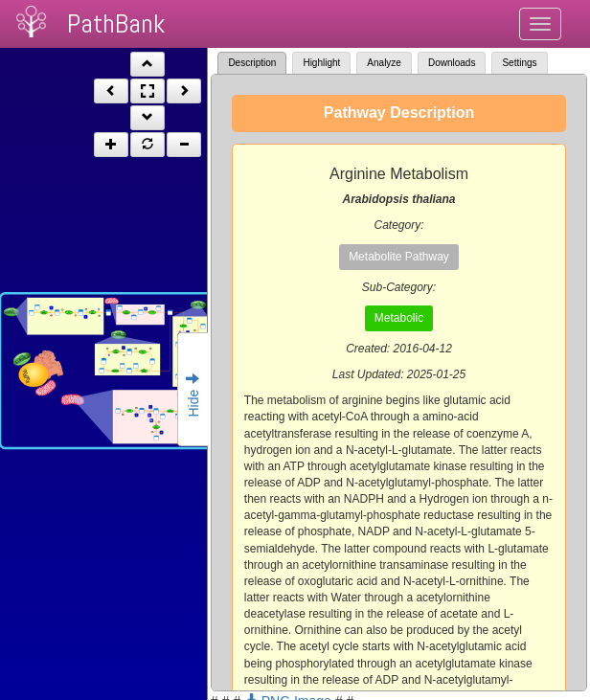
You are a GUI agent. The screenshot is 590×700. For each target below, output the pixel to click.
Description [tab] (252, 63)
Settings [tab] (519, 63)
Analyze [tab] (384, 63)
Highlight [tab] (321, 63)
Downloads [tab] (452, 63)
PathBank (116, 23)
